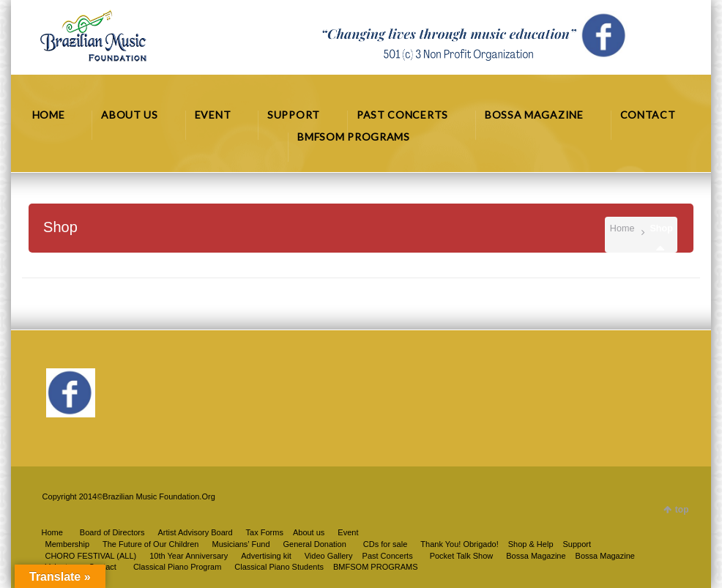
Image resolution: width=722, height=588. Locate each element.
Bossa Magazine (605, 556)
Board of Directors (112, 532)
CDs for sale (386, 544)
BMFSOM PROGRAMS (376, 567)
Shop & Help (531, 544)
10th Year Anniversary (189, 556)
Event (348, 532)
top (682, 510)
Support (577, 544)
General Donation (315, 544)
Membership (67, 544)
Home (622, 228)
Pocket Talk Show (462, 556)
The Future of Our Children (150, 544)
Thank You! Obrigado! (459, 544)
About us (309, 532)
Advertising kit (266, 556)
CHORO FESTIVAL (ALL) (90, 556)
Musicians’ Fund (241, 544)
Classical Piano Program (177, 567)
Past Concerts (388, 556)
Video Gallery (329, 556)
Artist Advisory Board (195, 532)
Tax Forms (265, 532)
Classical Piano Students (279, 567)
